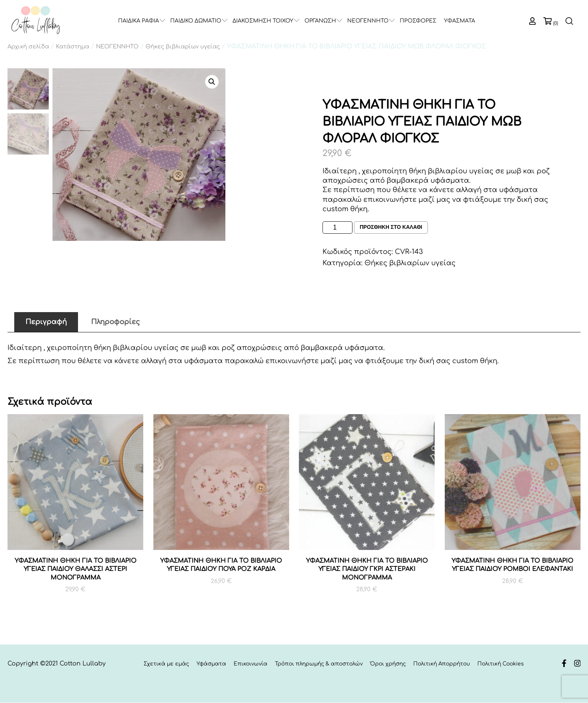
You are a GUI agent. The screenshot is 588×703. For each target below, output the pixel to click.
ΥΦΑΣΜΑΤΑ (460, 21)
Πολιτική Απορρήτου (442, 664)
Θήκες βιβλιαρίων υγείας (183, 47)
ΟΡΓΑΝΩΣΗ (320, 21)
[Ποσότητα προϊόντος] (337, 228)
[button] (212, 82)
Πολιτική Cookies (501, 664)
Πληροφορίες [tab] (115, 322)
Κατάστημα (73, 47)
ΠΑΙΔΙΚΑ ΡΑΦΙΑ (139, 21)
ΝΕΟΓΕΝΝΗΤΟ (368, 21)
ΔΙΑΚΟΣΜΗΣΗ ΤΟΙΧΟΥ (263, 21)
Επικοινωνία (250, 664)
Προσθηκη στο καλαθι (391, 228)
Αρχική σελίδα (28, 47)
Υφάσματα (211, 664)
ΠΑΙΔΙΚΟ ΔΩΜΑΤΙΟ (196, 21)
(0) (556, 23)
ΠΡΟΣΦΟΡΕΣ (418, 21)
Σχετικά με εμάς (166, 664)
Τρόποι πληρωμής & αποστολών (319, 664)
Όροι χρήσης (388, 664)
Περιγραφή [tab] (46, 322)
